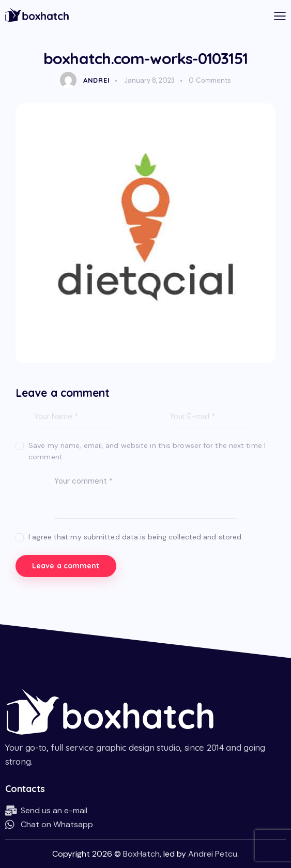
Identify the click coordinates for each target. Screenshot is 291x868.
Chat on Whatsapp (57, 824)
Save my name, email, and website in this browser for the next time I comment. (147, 451)
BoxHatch (141, 853)
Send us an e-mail (54, 810)
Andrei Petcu (213, 853)
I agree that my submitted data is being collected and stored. (136, 537)
